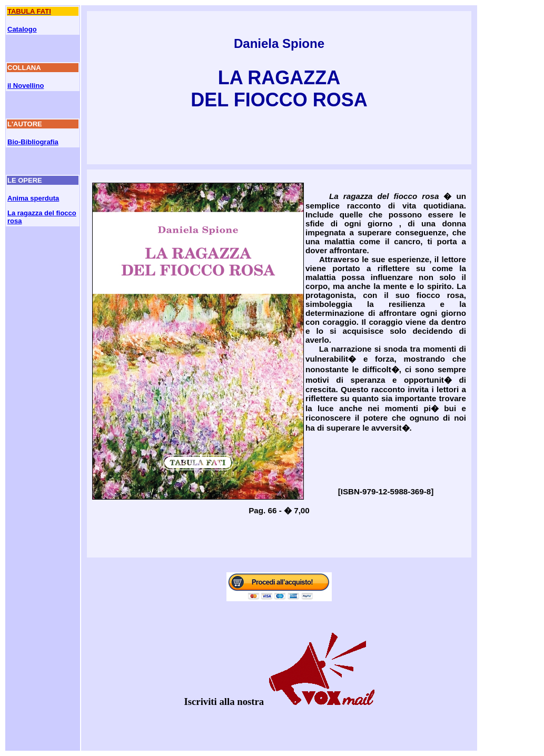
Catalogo (22, 29)
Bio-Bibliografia (33, 142)
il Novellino (26, 86)
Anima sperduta (33, 198)
